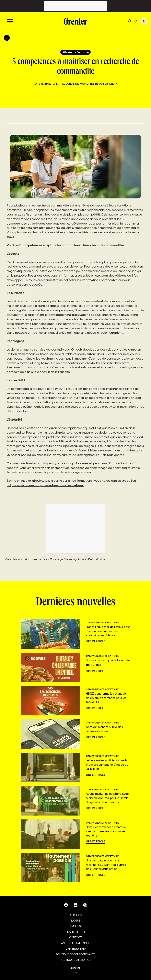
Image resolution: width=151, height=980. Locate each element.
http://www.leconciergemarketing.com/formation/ (45, 485)
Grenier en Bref (76, 949)
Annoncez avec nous (76, 943)
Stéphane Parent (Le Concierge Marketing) (67, 84)
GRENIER (75, 968)
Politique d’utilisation (76, 960)
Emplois (75, 926)
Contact (75, 937)
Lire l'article (95, 641)
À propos (76, 915)
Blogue (75, 921)
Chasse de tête (75, 932)
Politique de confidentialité (75, 954)
